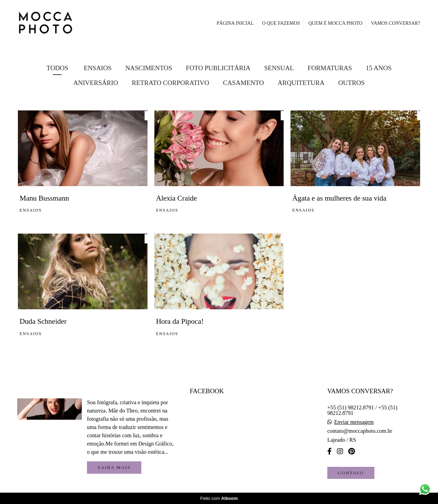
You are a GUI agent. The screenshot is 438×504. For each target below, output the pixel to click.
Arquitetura (301, 83)
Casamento (243, 83)
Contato (351, 473)
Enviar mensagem (354, 422)
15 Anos (379, 68)
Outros (352, 83)
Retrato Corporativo (170, 83)
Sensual (279, 68)
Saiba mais (114, 467)
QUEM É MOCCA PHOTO (335, 23)
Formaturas (330, 68)
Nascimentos (149, 68)
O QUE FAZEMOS (281, 23)
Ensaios (97, 68)
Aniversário (96, 83)
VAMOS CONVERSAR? (396, 23)
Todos (57, 68)
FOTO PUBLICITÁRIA (218, 68)
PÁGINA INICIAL (235, 23)
